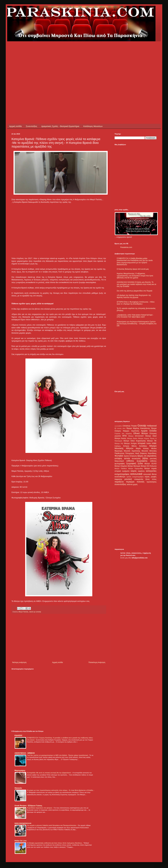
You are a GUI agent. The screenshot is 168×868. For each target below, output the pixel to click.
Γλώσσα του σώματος (123, 433)
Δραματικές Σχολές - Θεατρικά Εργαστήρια (60, 126)
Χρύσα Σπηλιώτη (130, 456)
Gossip (142, 426)
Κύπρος (126, 446)
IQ (115, 428)
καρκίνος (141, 471)
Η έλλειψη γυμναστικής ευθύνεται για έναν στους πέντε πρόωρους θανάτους (55, 843)
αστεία (127, 458)
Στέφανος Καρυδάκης (148, 453)
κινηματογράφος (122, 474)
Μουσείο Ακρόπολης (132, 451)
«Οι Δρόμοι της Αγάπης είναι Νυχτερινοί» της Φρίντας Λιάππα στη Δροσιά (134, 296)
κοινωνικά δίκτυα (150, 474)
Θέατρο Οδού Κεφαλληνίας (135, 441)
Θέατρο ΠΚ (152, 441)
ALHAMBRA (118, 426)
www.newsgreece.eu (23, 823)
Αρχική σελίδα (15, 126)
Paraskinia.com (126, 247)
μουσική (128, 479)
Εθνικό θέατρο (141, 433)
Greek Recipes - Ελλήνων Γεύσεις (28, 806)
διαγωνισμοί (119, 461)
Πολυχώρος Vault (132, 453)
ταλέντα (130, 484)
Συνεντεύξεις (31, 126)
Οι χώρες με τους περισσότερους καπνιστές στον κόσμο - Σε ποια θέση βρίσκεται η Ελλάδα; (60, 790)
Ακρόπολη (135, 431)
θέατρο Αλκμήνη (121, 466)
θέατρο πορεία (150, 468)
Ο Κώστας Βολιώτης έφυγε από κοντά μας (133, 269)
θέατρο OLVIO (150, 464)
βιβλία (145, 458)
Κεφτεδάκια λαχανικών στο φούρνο (40, 808)
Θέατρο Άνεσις (120, 438)
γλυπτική (153, 459)
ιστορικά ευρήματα (122, 471)
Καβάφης (118, 446)
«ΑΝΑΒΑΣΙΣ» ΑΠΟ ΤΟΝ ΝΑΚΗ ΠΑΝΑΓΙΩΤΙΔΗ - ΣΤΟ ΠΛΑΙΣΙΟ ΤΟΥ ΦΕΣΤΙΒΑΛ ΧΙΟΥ (135, 316)
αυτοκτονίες (136, 459)
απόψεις (118, 458)
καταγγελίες (151, 471)
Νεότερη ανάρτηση (19, 662)
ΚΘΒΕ (154, 443)
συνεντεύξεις (120, 484)
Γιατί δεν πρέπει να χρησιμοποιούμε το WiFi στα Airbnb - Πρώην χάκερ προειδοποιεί (58, 755)
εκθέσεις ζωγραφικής (137, 461)
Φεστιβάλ (119, 456)
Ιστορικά (142, 443)
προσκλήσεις (152, 482)
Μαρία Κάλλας (142, 448)
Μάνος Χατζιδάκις (139, 446)
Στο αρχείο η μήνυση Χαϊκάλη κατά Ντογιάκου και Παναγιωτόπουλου (52, 825)
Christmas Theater (130, 426)
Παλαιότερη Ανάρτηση (97, 662)
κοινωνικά (136, 474)
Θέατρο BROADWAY (136, 436)
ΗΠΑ (124, 436)
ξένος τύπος (151, 479)
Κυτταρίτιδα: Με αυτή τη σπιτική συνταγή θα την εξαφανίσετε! (49, 773)
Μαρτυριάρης (20, 771)
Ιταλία (149, 443)
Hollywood (152, 426)
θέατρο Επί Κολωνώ (149, 466)
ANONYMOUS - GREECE (25, 753)
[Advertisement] (27, 68)
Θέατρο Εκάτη (132, 438)
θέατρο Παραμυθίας (136, 468)
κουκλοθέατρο (120, 477)
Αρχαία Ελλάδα (149, 431)
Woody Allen (121, 428)
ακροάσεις (152, 456)
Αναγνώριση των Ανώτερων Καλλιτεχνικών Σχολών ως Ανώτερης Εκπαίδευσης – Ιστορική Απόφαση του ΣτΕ (137, 324)
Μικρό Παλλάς (23, 612)
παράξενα (119, 482)
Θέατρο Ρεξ (119, 443)
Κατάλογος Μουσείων (93, 126)
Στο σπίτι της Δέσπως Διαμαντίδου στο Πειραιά (134, 291)
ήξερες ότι (142, 456)
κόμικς (147, 477)
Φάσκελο (18, 788)
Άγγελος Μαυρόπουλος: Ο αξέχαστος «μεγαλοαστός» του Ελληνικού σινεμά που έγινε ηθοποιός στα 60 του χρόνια (135, 276)
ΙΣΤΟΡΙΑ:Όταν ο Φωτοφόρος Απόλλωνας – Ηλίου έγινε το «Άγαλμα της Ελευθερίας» (136, 303)
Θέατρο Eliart (151, 436)
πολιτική (140, 482)
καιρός (134, 471)
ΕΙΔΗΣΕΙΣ (18, 736)
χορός (135, 484)
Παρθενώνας (120, 453)
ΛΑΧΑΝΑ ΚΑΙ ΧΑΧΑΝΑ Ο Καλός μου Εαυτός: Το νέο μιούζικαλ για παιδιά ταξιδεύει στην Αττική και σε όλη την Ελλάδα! (136, 284)
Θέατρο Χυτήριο (130, 443)
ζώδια (140, 463)
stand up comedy (35, 612)
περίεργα (130, 482)
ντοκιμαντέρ (139, 479)
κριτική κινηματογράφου (135, 477)
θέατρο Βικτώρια (134, 466)
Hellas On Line (20, 841)
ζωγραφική (131, 463)
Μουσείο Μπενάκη (149, 451)
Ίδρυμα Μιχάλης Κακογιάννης (138, 428)
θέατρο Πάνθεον (121, 468)
